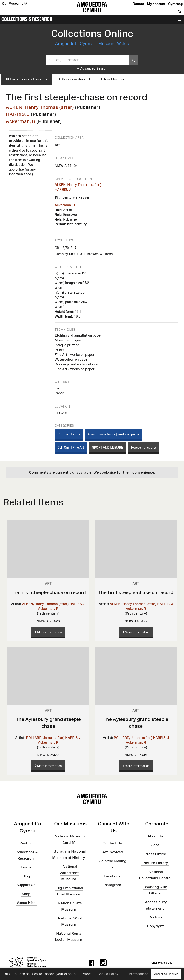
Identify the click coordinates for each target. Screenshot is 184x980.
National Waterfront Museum (69, 873)
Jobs (155, 845)
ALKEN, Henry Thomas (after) (40, 107)
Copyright (155, 926)
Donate (138, 4)
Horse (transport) (143, 447)
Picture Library (155, 863)
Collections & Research (27, 19)
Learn (26, 867)
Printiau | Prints (69, 434)
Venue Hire (26, 903)
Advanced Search (92, 69)
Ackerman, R (21, 121)
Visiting (26, 843)
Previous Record (74, 79)
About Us (155, 836)
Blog (26, 876)
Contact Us (112, 843)
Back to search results (27, 79)
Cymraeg (175, 4)
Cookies (155, 917)
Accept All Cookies (166, 974)
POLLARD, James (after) (45, 738)
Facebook (112, 876)
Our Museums (15, 4)
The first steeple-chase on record (48, 592)
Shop (26, 894)
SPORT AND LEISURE (108, 447)
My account (156, 4)
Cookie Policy (108, 974)
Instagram (112, 885)
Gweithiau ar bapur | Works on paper (114, 434)
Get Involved (112, 852)
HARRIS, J (18, 114)
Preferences (139, 974)
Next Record (113, 79)
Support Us (26, 885)
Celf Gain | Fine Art (71, 447)
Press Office (155, 854)
